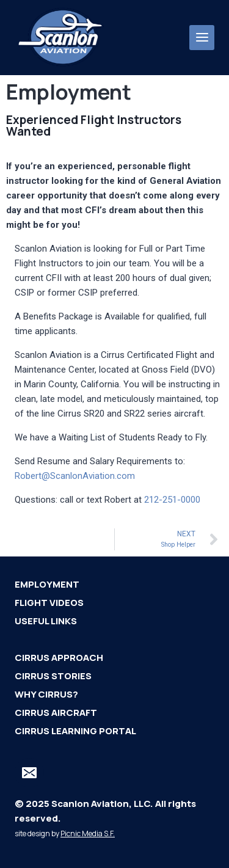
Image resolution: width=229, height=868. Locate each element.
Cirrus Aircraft (56, 713)
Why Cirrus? (46, 694)
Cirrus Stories (53, 676)
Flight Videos (49, 603)
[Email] (29, 773)
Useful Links (46, 621)
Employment (47, 584)
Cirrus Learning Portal (75, 731)
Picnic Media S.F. (88, 833)
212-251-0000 (172, 500)
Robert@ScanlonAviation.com (75, 476)
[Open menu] (202, 38)
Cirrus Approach (59, 658)
